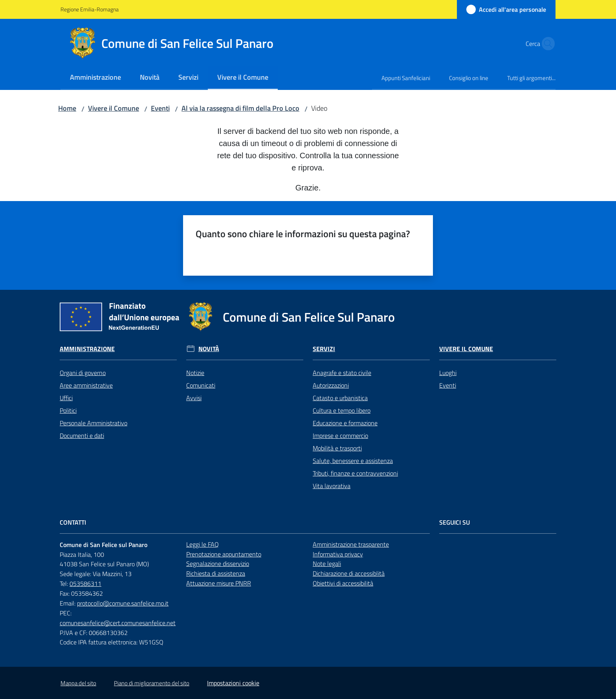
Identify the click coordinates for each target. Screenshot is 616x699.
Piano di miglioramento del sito (152, 683)
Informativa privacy (338, 554)
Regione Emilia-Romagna (90, 9)
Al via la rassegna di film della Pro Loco (240, 108)
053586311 (85, 584)
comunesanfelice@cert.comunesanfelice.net (118, 623)
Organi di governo (83, 373)
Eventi (160, 108)
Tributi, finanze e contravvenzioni (355, 473)
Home (67, 108)
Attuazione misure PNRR (219, 583)
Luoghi (448, 373)
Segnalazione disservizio (218, 564)
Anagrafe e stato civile (342, 373)
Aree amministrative (86, 385)
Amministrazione (87, 349)
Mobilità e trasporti (337, 448)
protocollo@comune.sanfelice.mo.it (123, 603)
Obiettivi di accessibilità (343, 583)
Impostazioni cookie (233, 683)
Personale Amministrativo (93, 423)
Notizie (195, 373)
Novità (209, 349)
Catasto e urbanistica (340, 398)
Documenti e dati (82, 436)
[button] (546, 44)
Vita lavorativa (332, 486)
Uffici (66, 398)
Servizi (324, 349)
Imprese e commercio (340, 436)
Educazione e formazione (345, 423)
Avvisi (194, 398)
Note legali (327, 564)
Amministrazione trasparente (351, 544)
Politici (68, 410)
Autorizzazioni (331, 385)
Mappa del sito (78, 683)
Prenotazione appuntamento (224, 554)
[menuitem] (95, 78)
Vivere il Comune (114, 108)
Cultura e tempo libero (342, 410)
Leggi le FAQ (203, 544)
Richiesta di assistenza (216, 573)
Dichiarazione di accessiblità (349, 573)
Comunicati (201, 385)
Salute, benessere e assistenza (353, 461)
